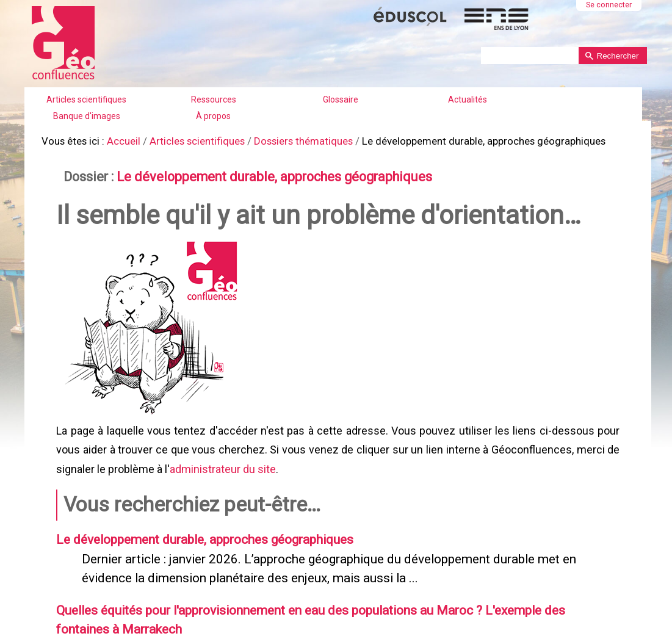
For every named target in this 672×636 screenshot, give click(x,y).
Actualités (468, 99)
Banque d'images (87, 116)
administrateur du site (222, 462)
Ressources (214, 99)
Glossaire (341, 99)
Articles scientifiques (86, 99)
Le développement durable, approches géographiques (263, 174)
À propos (213, 116)
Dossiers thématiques (291, 140)
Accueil (119, 140)
